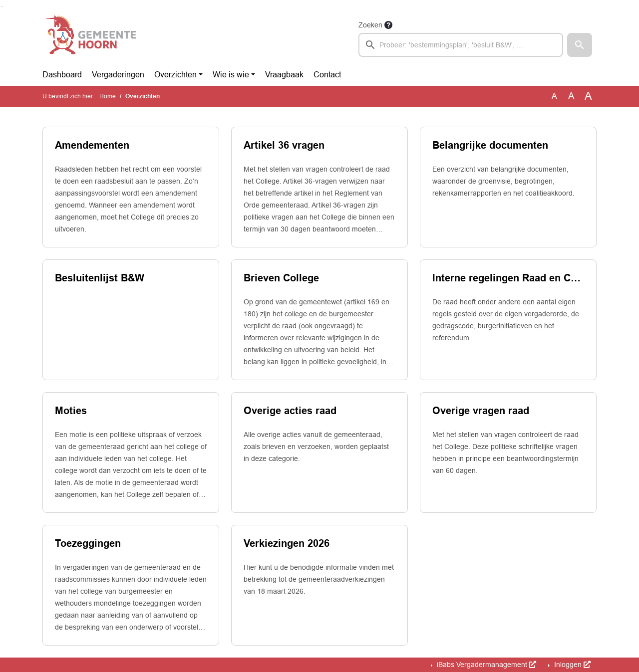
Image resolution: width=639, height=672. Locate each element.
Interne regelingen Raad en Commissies (508, 278)
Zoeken (370, 25)
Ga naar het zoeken (1, 6)
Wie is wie (231, 75)
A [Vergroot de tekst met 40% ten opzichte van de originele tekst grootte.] (588, 96)
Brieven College (281, 278)
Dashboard (62, 75)
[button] (580, 45)
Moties (71, 411)
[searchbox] (461, 45)
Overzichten (175, 75)
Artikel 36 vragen (284, 145)
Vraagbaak (284, 75)
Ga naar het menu (3, 6)
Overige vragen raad (481, 411)
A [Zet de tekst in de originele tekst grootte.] (554, 96)
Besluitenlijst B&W (100, 278)
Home (108, 96)
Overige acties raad (290, 411)
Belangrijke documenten (490, 145)
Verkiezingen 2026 (287, 543)
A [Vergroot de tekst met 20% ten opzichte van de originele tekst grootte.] (571, 96)
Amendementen (92, 145)
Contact (327, 75)
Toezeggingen (88, 543)
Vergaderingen (118, 75)
